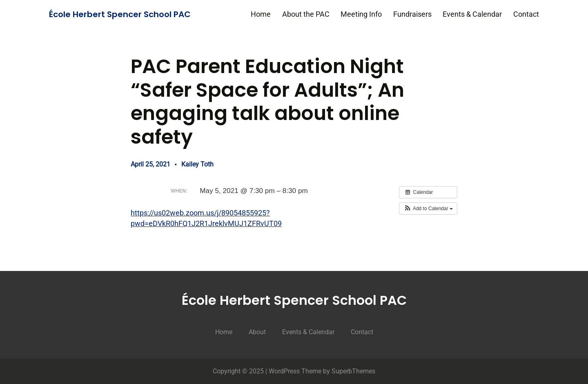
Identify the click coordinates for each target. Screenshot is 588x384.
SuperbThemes (353, 371)
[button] (428, 209)
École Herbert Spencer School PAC (120, 14)
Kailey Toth (197, 164)
